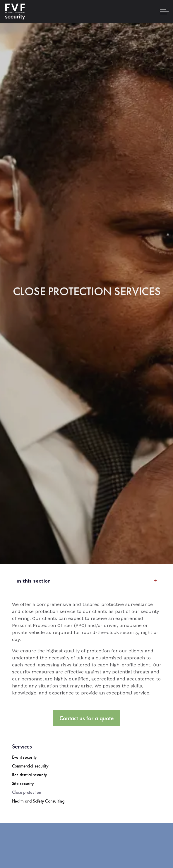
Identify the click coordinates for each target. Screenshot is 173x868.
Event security (25, 757)
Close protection (27, 792)
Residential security (30, 775)
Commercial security (30, 766)
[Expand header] (164, 12)
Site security (23, 783)
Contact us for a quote (87, 718)
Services (22, 746)
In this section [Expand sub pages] (87, 581)
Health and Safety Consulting (38, 801)
